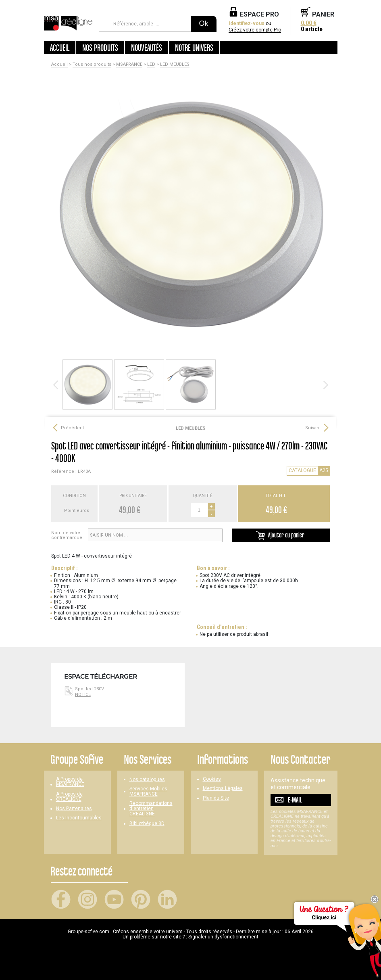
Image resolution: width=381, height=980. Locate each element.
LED (151, 65)
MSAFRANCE (129, 65)
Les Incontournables (79, 818)
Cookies (212, 779)
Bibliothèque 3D (147, 824)
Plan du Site (216, 798)
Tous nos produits (92, 65)
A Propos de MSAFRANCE (70, 782)
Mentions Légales (223, 789)
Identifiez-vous (247, 24)
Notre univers (194, 48)
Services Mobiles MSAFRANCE (148, 792)
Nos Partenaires (74, 809)
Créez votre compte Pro (255, 30)
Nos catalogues (147, 780)
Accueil (60, 48)
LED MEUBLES (175, 65)
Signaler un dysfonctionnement (223, 937)
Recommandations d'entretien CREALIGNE (151, 809)
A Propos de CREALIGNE (69, 797)
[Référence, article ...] (145, 24)
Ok (203, 23)
